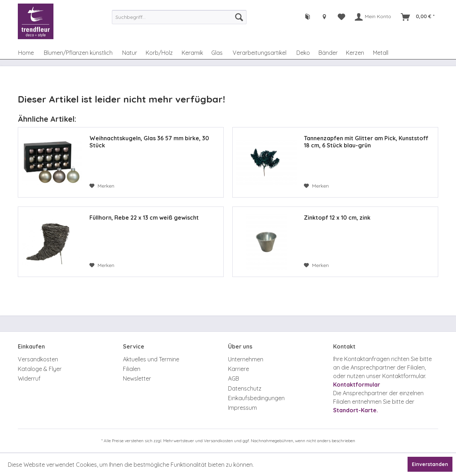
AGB (234, 378)
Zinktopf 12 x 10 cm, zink (337, 218)
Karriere (239, 369)
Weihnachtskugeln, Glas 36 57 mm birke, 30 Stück (149, 142)
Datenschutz (245, 388)
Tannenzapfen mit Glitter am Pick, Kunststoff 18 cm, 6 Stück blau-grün (366, 142)
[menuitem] (179, 17)
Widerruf (29, 378)
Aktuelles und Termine (151, 359)
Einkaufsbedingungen (256, 398)
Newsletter (137, 378)
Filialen (132, 369)
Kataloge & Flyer (40, 369)
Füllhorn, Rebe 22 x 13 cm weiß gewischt (144, 218)
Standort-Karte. (356, 410)
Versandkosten (38, 359)
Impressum (242, 408)
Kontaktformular (357, 385)
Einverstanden (430, 464)
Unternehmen (246, 359)
